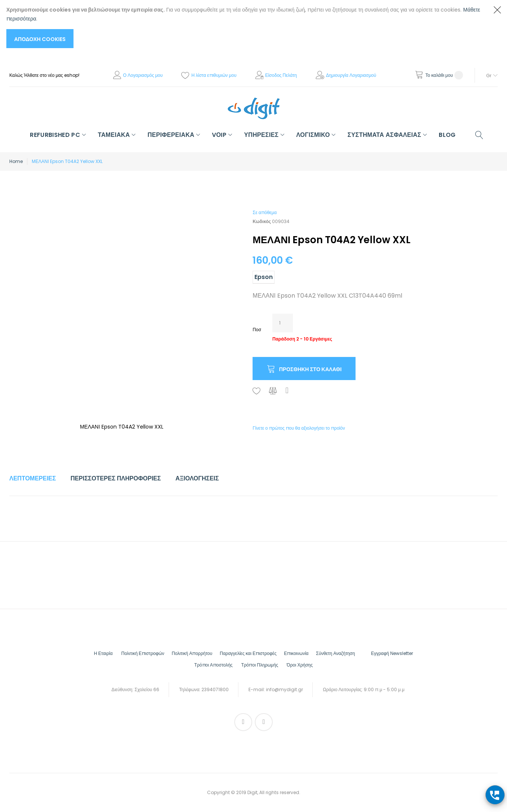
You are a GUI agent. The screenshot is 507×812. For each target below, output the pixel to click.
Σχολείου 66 (147, 689)
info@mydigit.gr (284, 689)
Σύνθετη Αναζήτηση (335, 653)
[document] (246, 27)
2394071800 (215, 689)
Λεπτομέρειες (33, 478)
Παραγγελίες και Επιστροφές (248, 653)
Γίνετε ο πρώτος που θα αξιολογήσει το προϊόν (299, 428)
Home (16, 161)
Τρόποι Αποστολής (214, 665)
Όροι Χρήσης (300, 665)
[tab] (33, 479)
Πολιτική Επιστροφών (143, 653)
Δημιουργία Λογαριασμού (351, 75)
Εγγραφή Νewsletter (392, 653)
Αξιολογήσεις (197, 478)
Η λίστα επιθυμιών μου (214, 75)
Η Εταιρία (103, 653)
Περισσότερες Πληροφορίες (116, 478)
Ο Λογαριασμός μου (143, 75)
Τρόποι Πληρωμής (259, 665)
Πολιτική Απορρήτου (192, 653)
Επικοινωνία (296, 653)
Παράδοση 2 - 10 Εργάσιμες (302, 339)
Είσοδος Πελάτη (281, 75)
